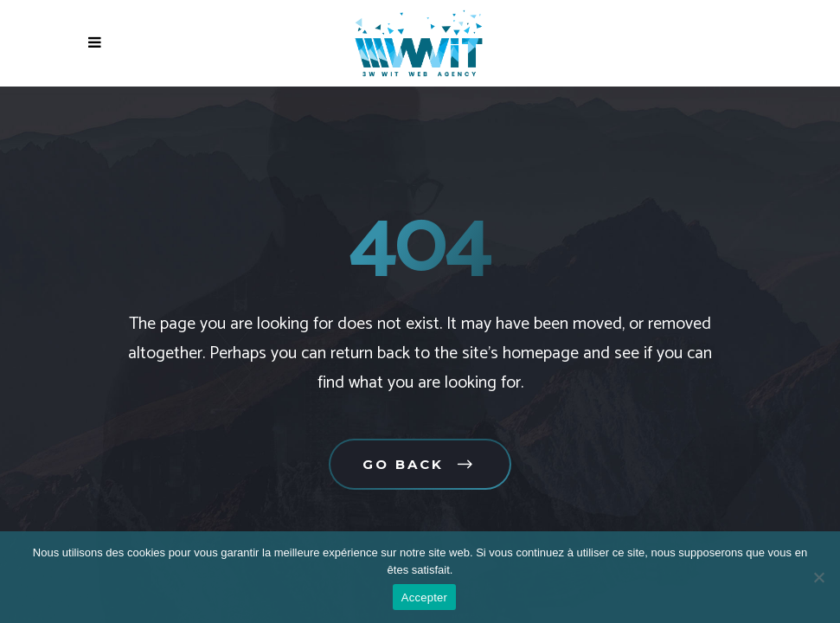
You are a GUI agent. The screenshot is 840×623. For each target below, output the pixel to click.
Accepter (424, 597)
